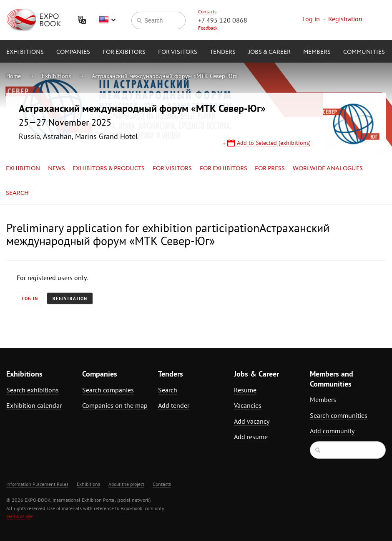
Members (317, 52)
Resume (245, 390)
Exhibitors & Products (109, 169)
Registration (345, 19)
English (107, 20)
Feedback (208, 28)
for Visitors (178, 52)
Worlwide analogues (328, 169)
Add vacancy (252, 421)
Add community (332, 431)
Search (17, 193)
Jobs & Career (269, 52)
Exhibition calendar (34, 405)
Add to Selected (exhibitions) (274, 143)
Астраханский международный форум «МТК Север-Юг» (165, 76)
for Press (270, 169)
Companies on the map (115, 405)
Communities (364, 52)
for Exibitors (124, 52)
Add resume (251, 437)
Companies (73, 52)
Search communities (339, 415)
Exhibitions (25, 52)
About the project (126, 484)
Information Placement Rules (37, 484)
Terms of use (19, 516)
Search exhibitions (33, 390)
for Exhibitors (224, 169)
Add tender (174, 405)
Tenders (223, 52)
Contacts (207, 11)
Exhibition (23, 169)
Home (14, 76)
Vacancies (248, 405)
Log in (311, 19)
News (57, 169)
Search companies (108, 390)
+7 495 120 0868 (223, 20)
